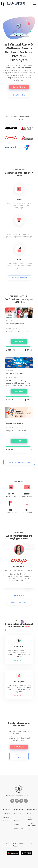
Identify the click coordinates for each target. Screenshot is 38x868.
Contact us (18, 828)
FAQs (29, 829)
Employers (5, 817)
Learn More (19, 341)
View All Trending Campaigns (19, 462)
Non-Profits (6, 813)
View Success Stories (19, 602)
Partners (17, 817)
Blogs (29, 813)
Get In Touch (19, 747)
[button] (15, 595)
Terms (16, 821)
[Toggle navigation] (34, 4)
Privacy (17, 824)
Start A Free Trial (19, 95)
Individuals (5, 821)
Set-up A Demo (19, 87)
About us (18, 813)
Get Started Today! (19, 278)
